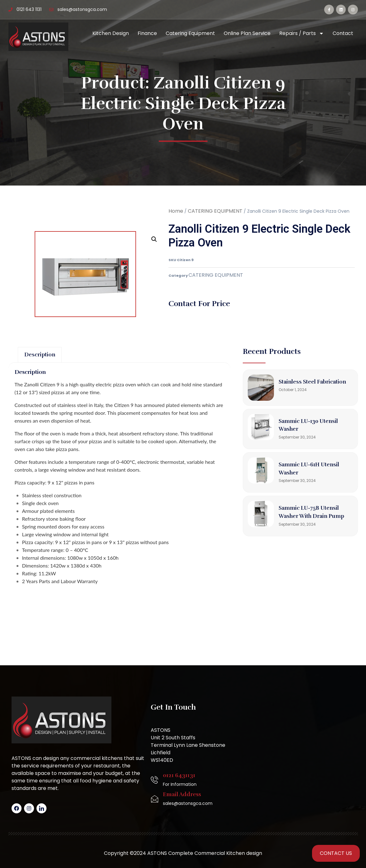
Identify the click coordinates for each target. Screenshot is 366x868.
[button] (154, 239)
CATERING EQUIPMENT (215, 211)
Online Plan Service (247, 33)
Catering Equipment (190, 33)
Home (176, 211)
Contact (343, 33)
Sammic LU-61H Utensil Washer (304, 472)
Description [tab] (45, 356)
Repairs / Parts (302, 33)
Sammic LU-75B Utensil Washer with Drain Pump (316, 520)
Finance (147, 33)
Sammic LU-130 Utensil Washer (315, 429)
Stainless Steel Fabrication (302, 385)
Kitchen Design (111, 33)
